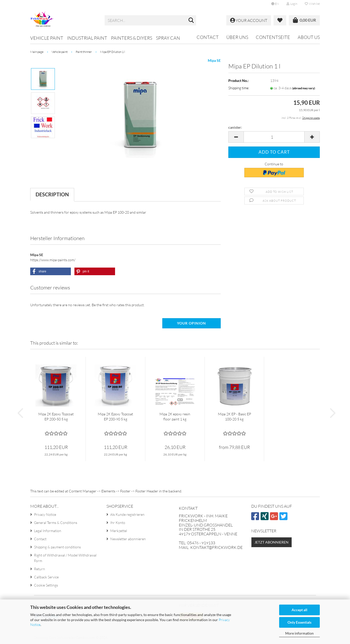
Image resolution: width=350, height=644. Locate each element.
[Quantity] (274, 137)
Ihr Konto (118, 523)
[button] (275, 4)
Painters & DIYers (132, 38)
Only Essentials (299, 622)
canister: (235, 127)
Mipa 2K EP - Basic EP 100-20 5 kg (234, 416)
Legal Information (48, 531)
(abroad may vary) (304, 88)
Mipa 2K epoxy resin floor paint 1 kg (175, 416)
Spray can (168, 38)
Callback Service (46, 577)
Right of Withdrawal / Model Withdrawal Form (65, 558)
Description (52, 194)
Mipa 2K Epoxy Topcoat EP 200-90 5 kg (115, 416)
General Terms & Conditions (56, 523)
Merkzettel (119, 531)
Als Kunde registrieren (127, 514)
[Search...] (191, 21)
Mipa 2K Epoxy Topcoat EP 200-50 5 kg (56, 416)
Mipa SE (214, 60)
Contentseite (273, 37)
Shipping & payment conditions (57, 547)
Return (39, 569)
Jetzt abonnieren (272, 542)
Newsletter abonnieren (128, 539)
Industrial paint (87, 38)
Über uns (237, 37)
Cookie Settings (46, 585)
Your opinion (192, 323)
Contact (208, 37)
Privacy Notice (45, 514)
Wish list (312, 4)
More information (299, 633)
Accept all (299, 610)
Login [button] (292, 4)
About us (309, 37)
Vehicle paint (47, 38)
